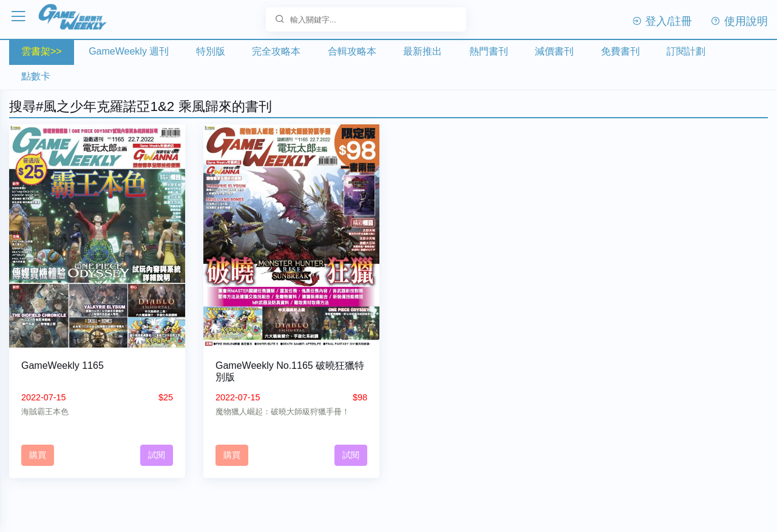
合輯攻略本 (352, 51)
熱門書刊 (489, 51)
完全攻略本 (276, 51)
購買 (38, 455)
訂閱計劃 (686, 51)
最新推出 (422, 51)
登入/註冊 (662, 21)
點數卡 (36, 76)
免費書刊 (620, 51)
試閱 (157, 455)
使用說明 (739, 21)
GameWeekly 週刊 (129, 51)
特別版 (211, 51)
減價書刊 (554, 51)
